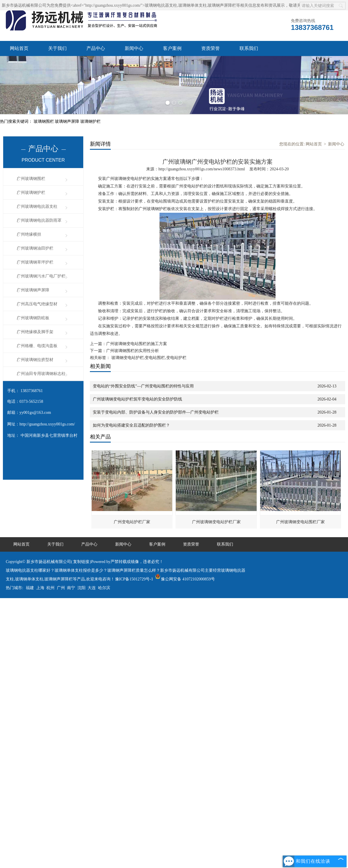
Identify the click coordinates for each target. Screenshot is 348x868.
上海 (40, 588)
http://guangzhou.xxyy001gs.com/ (47, 424)
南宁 (71, 588)
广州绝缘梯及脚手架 (35, 332)
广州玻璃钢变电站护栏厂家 (216, 522)
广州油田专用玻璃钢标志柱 (41, 374)
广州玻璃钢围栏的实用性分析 (133, 351)
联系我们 (249, 48)
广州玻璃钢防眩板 (33, 318)
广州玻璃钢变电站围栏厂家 (300, 522)
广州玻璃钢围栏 (31, 179)
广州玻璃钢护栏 (31, 193)
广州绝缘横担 (29, 234)
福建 (30, 588)
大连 (92, 588)
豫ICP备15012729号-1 (134, 579)
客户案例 (172, 48)
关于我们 (57, 48)
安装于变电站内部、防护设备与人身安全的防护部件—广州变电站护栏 (156, 412)
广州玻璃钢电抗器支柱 (37, 206)
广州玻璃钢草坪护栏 (35, 262)
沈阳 (81, 588)
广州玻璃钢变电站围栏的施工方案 (137, 344)
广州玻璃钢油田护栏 (35, 248)
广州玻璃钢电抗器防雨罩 (39, 220)
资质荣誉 (211, 48)
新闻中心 (134, 48)
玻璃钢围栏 (44, 121)
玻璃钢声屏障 (68, 121)
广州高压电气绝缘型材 (37, 304)
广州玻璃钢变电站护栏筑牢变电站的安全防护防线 (137, 399)
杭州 (50, 588)
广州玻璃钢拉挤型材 (35, 360)
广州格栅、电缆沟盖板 (37, 346)
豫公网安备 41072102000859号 (185, 579)
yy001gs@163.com (35, 413)
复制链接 (81, 562)
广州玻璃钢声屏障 (33, 290)
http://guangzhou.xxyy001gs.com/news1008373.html (202, 169)
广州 (61, 588)
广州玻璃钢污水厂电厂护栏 (41, 276)
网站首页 (19, 48)
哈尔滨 (104, 588)
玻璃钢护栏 (90, 121)
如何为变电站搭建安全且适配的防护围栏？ (131, 425)
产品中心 (96, 48)
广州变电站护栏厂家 (132, 522)
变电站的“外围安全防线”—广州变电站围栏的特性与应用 (143, 386)
